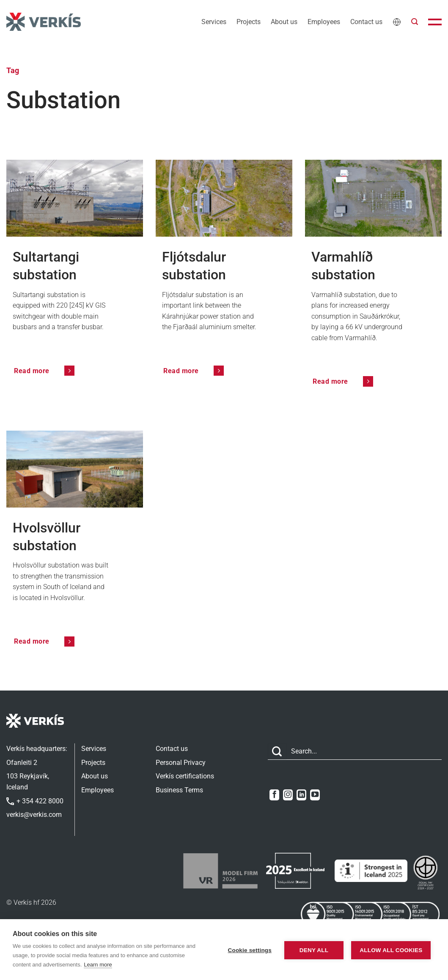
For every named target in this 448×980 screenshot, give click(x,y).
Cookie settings (246, 950)
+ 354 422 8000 (35, 801)
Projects (249, 22)
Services (214, 22)
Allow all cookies (390, 950)
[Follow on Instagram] (288, 795)
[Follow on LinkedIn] (301, 795)
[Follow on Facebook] (274, 795)
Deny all (311, 950)
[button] (415, 22)
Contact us (366, 22)
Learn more (98, 965)
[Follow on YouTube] (315, 795)
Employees (324, 22)
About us (284, 22)
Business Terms (179, 790)
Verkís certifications (185, 776)
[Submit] (277, 752)
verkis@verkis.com (34, 815)
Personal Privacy (181, 763)
